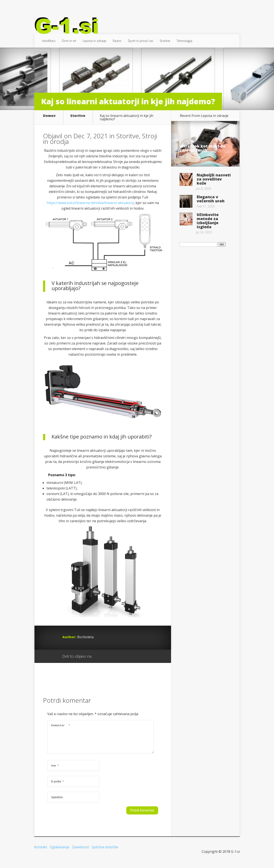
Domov (49, 116)
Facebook (107, 656)
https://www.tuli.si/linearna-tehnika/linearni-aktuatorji (90, 203)
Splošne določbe (105, 852)
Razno (117, 41)
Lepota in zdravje (95, 41)
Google (99, 656)
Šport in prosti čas (141, 41)
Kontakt (41, 852)
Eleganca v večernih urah (211, 199)
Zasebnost (80, 852)
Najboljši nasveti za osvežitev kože (214, 179)
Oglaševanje (60, 852)
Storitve (165, 41)
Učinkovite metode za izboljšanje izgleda (208, 221)
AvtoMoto (49, 41)
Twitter (115, 656)
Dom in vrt (69, 41)
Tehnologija (184, 41)
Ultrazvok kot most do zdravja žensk (203, 148)
